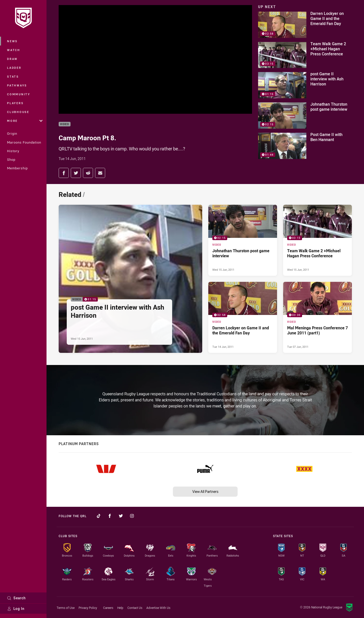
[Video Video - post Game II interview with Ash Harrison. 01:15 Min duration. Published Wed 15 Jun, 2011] (130, 279)
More (25, 121)
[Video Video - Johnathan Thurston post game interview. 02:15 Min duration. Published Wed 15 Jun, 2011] (243, 240)
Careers (108, 608)
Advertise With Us (158, 608)
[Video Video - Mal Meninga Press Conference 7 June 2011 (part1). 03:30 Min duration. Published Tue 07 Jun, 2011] (317, 317)
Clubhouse (18, 112)
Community (19, 94)
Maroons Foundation (24, 142)
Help (120, 608)
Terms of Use (66, 608)
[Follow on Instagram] (132, 516)
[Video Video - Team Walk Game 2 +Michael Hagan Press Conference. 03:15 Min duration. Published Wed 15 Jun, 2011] (317, 240)
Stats (13, 76)
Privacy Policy (88, 608)
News (12, 41)
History (13, 151)
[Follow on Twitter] (121, 516)
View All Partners (205, 491)
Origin (12, 133)
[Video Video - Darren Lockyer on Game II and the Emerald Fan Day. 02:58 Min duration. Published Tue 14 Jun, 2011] (243, 317)
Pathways (17, 85)
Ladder (14, 68)
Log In (16, 609)
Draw (12, 59)
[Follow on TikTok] (99, 516)
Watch (14, 50)
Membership (17, 168)
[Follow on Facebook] (110, 516)
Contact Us (135, 608)
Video (65, 124)
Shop (11, 159)
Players (15, 103)
